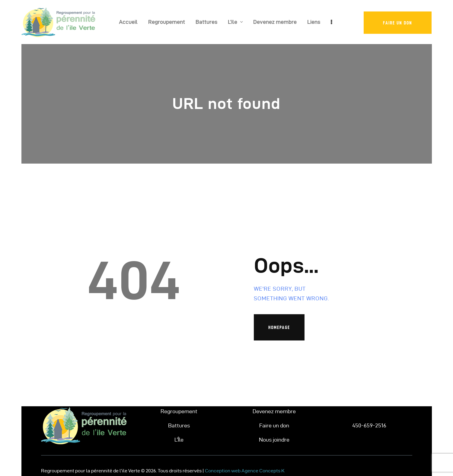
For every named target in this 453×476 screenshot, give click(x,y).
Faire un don (274, 425)
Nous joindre (274, 440)
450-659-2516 (369, 425)
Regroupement (179, 411)
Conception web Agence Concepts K (245, 471)
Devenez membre (274, 411)
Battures (179, 425)
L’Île (179, 440)
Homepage (279, 327)
